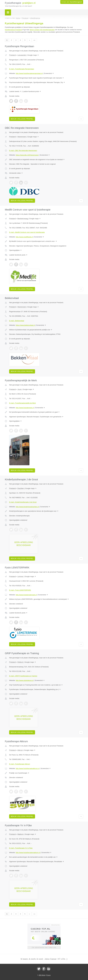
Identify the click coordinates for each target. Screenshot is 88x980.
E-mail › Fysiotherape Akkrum (20, 764)
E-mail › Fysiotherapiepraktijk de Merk (22, 403)
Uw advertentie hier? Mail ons (44, 947)
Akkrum (20, 750)
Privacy (48, 975)
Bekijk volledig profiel (22, 119)
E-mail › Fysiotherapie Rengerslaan (22, 69)
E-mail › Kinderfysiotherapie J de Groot (23, 502)
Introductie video (16, 173)
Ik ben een (72, 2)
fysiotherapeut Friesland (13, 30)
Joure (19, 389)
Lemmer (20, 576)
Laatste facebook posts (32, 91)
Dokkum (20, 662)
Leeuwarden (22, 55)
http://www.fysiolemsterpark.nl (26, 595)
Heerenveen (22, 137)
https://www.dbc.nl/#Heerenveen (27, 155)
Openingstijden (15, 250)
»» (34, 40)
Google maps (33, 55)
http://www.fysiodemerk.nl (25, 408)
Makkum (20, 834)
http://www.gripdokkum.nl (25, 680)
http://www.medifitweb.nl (24, 237)
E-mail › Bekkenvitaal (17, 321)
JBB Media (42, 975)
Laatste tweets (15, 91)
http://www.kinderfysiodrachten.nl (27, 507)
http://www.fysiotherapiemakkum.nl (28, 853)
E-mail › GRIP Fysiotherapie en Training (23, 676)
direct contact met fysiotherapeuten (42, 30)
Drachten (21, 488)
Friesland (12, 55)
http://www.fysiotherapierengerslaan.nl (29, 73)
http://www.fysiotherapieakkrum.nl (28, 768)
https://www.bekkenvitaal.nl (25, 325)
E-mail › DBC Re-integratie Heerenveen (23, 151)
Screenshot (49, 73)
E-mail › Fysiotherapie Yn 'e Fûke (21, 848)
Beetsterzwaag (23, 219)
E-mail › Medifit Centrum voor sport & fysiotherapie (27, 232)
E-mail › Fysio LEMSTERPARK (20, 590)
